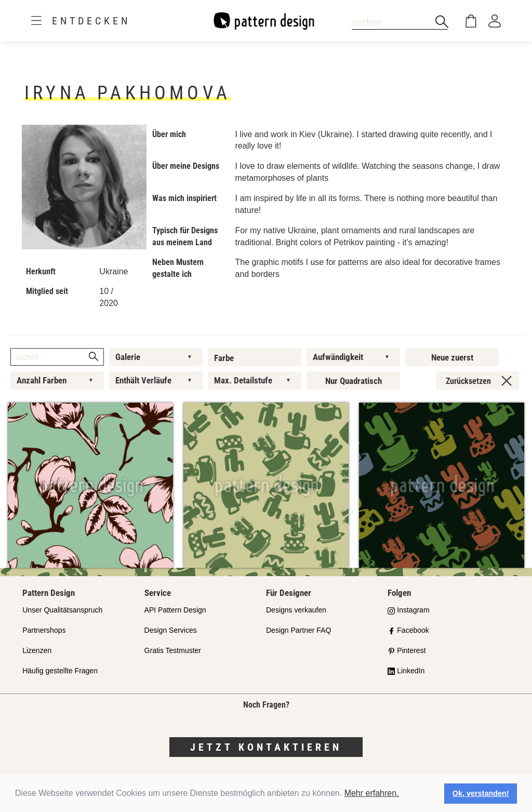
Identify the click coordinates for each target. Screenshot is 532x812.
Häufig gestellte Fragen (60, 671)
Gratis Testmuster (173, 650)
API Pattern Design (175, 610)
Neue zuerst (452, 357)
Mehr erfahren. (372, 793)
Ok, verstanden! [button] (481, 793)
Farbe (224, 358)
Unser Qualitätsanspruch (62, 610)
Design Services (171, 630)
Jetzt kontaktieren (266, 747)
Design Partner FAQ (298, 630)
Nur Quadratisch (354, 381)
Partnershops (44, 630)
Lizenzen (37, 650)
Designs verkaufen (296, 610)
